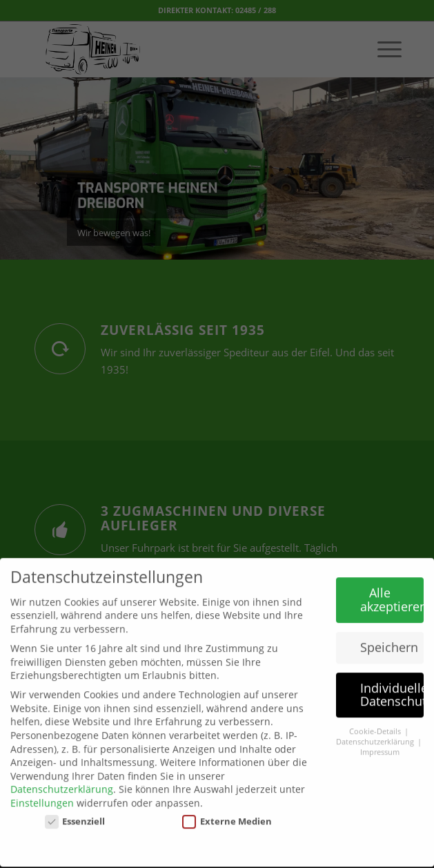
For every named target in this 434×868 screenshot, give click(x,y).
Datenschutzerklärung (62, 781)
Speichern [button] (389, 639)
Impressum (380, 744)
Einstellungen (42, 795)
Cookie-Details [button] (376, 724)
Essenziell (75, 814)
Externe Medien (227, 814)
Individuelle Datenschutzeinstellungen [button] (392, 687)
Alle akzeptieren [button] (392, 592)
